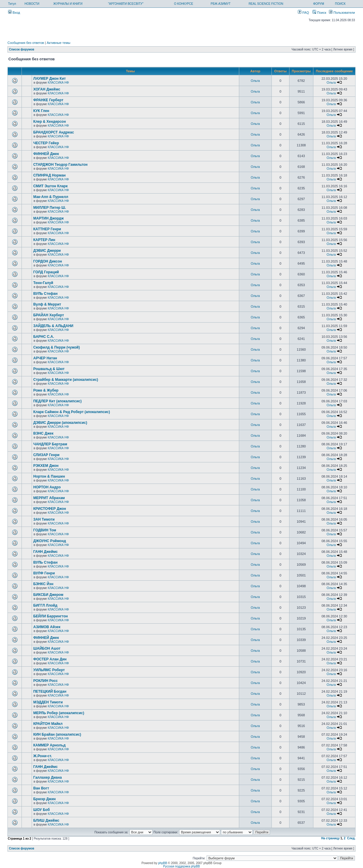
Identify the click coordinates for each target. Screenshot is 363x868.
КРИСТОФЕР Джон (50, 509)
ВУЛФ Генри (44, 573)
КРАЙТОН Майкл (48, 724)
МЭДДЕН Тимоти (48, 702)
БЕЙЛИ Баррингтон (51, 616)
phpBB (163, 863)
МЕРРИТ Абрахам (49, 498)
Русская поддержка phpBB (181, 866)
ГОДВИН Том (45, 530)
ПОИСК (340, 4)
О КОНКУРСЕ (184, 4)
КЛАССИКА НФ (58, 83)
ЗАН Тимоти (44, 519)
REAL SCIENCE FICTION (266, 4)
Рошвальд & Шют (49, 369)
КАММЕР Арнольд (49, 745)
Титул (12, 4)
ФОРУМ (319, 4)
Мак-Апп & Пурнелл (51, 197)
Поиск (319, 13)
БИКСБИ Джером (48, 595)
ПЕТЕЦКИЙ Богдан (50, 691)
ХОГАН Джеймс (47, 89)
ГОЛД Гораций (46, 272)
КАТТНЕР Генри (47, 229)
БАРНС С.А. (44, 337)
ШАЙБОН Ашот (47, 648)
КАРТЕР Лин (44, 240)
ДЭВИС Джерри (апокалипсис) (60, 423)
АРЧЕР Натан (45, 358)
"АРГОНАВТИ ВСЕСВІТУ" (126, 4)
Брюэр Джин (44, 799)
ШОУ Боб (41, 810)
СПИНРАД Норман (49, 175)
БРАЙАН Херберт (49, 315)
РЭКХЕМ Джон (46, 466)
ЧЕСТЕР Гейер (46, 143)
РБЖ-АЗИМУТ (221, 4)
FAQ (303, 13)
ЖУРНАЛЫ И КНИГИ (68, 4)
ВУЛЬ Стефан (45, 294)
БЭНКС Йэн (43, 584)
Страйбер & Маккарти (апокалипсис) (66, 380)
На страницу (330, 838)
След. (351, 838)
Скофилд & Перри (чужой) (57, 347)
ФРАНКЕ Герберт (48, 100)
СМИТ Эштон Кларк (50, 186)
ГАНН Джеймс (45, 552)
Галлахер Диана (47, 777)
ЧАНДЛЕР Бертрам (50, 444)
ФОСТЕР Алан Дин (50, 659)
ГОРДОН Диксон (48, 261)
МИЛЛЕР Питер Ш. (49, 208)
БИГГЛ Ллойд (45, 605)
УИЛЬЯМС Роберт (49, 670)
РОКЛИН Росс (45, 681)
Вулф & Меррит (47, 304)
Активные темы (58, 43)
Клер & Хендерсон (49, 122)
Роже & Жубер (46, 390)
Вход (14, 13)
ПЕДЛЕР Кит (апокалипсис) (57, 401)
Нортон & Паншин (49, 476)
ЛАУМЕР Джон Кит (49, 79)
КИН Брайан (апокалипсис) (57, 734)
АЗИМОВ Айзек (47, 627)
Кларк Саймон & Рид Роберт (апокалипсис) (72, 412)
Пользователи (342, 13)
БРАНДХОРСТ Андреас (54, 132)
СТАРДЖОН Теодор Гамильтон (60, 165)
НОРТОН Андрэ (47, 487)
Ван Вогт (41, 788)
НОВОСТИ (32, 4)
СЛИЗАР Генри (46, 455)
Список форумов (22, 49)
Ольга (255, 81)
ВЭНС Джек (43, 433)
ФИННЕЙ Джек (46, 154)
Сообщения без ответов (26, 43)
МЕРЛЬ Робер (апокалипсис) (59, 713)
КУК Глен (41, 111)
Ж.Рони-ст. (43, 756)
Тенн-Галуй (43, 283)
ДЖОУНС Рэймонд (49, 541)
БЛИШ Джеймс (46, 821)
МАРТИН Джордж (48, 218)
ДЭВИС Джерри (47, 251)
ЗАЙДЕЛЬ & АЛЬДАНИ (53, 326)
